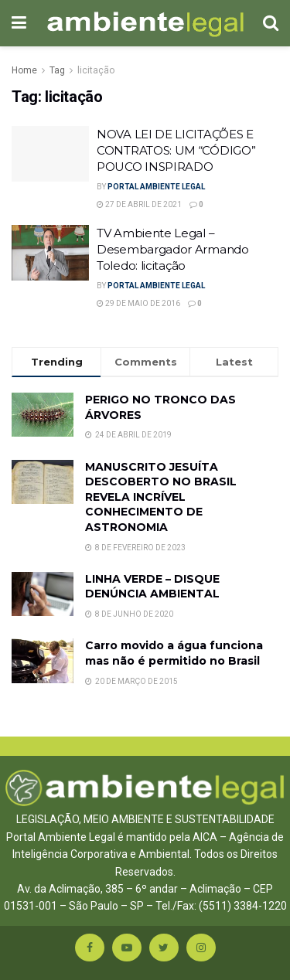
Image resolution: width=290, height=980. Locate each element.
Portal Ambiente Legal (156, 187)
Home (24, 70)
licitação (96, 70)
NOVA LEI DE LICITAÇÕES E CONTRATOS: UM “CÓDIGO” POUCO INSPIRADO (176, 150)
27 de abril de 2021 (139, 204)
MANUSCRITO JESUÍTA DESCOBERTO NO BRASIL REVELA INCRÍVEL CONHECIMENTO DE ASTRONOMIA (161, 497)
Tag (57, 70)
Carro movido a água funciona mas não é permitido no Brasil (174, 653)
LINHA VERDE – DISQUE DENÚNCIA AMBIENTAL (152, 587)
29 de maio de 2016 (138, 303)
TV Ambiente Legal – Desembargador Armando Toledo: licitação (173, 249)
